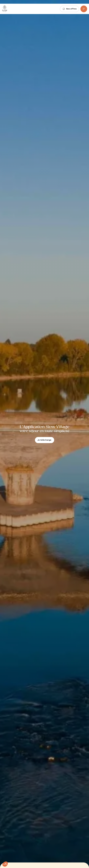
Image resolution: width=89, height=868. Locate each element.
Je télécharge (45, 440)
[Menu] (84, 9)
